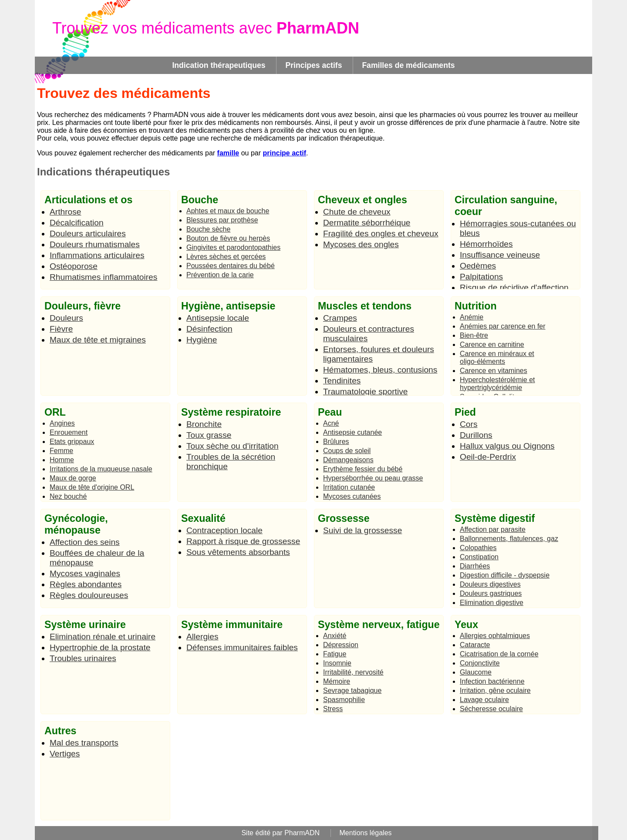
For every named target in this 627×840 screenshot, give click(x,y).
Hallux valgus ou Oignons (507, 446)
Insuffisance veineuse (500, 255)
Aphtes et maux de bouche (228, 211)
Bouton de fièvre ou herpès (228, 238)
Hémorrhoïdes (486, 244)
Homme (62, 460)
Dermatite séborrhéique (367, 223)
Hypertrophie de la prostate (100, 647)
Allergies (202, 637)
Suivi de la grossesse (362, 530)
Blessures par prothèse (222, 220)
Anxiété (335, 636)
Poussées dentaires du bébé (231, 266)
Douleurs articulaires (88, 234)
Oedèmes (478, 266)
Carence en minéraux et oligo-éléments (497, 358)
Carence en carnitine (492, 344)
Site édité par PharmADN (280, 833)
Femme (61, 451)
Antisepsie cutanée (352, 432)
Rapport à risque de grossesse (243, 541)
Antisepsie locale (218, 318)
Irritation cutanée (349, 487)
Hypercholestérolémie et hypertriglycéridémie (497, 384)
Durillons (476, 435)
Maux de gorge (73, 478)
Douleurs (66, 318)
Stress (333, 709)
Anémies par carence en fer (503, 326)
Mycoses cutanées (352, 496)
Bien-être (474, 335)
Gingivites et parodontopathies (233, 247)
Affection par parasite (493, 529)
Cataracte (475, 645)
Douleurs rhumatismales (95, 244)
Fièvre (61, 329)
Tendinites (342, 381)
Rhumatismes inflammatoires (103, 277)
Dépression (341, 645)
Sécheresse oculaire (491, 709)
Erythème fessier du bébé (363, 469)
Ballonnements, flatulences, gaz (509, 539)
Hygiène (202, 340)
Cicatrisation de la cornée (499, 654)
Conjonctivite (480, 663)
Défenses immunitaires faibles (242, 647)
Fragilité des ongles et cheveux (381, 234)
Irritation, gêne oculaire (495, 690)
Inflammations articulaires (97, 255)
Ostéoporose (74, 266)
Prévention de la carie (220, 275)
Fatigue (335, 654)
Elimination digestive (492, 603)
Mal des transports (84, 743)
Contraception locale (224, 530)
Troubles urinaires (83, 658)
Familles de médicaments (408, 65)
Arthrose (66, 212)
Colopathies (478, 548)
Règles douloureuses (89, 595)
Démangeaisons (348, 460)
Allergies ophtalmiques (495, 636)
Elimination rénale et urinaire (103, 637)
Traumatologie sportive (365, 391)
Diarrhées (475, 566)
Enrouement (69, 432)
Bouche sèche (208, 229)
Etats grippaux (72, 442)
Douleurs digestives (490, 584)
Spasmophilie (344, 700)
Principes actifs (313, 65)
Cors (469, 424)
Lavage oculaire (484, 700)
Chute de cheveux (357, 212)
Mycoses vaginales (85, 573)
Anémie (472, 317)
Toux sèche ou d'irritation (233, 446)
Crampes (340, 318)
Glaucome (476, 672)
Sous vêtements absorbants (238, 552)
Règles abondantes (86, 584)
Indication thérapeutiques (219, 65)
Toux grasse (209, 435)
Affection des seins (85, 542)
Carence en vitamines (494, 371)
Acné (331, 423)
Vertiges (65, 754)
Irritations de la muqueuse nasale (101, 469)
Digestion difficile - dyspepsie (505, 575)
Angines (62, 423)
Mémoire (337, 681)
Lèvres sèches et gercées (226, 257)
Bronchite (204, 424)
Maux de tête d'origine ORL (92, 487)
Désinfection (209, 329)
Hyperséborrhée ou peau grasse (373, 478)
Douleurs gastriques (491, 593)
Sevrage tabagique (352, 690)
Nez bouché (68, 496)
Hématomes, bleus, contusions (380, 370)
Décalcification (77, 223)
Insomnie (337, 663)
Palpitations (481, 277)
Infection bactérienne (492, 681)
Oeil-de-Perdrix (488, 457)
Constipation (479, 557)
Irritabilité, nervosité (353, 672)
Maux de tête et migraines (98, 340)
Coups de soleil (347, 451)
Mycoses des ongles (361, 244)
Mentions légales (366, 833)
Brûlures (336, 442)
